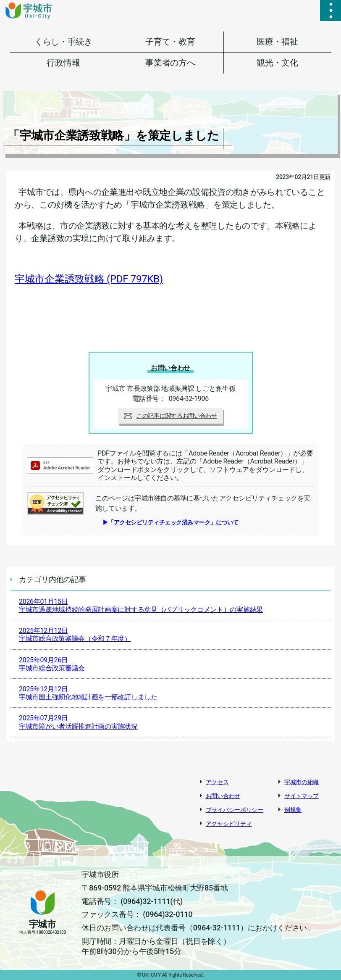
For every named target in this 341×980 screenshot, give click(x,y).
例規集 (293, 810)
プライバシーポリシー (235, 810)
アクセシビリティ (229, 824)
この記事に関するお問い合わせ (170, 416)
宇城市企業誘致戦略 (89, 279)
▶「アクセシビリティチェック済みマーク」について (170, 522)
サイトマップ (302, 796)
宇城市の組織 (302, 782)
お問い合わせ (223, 796)
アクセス (217, 782)
